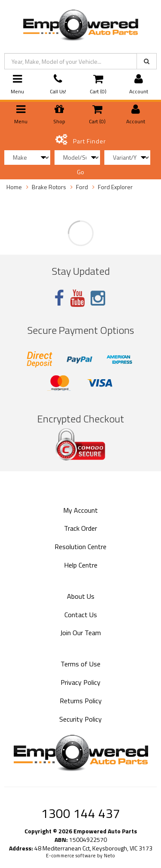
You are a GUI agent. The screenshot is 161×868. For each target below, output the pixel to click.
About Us (81, 596)
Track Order (80, 528)
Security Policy (80, 719)
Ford (82, 187)
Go (80, 172)
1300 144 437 (81, 813)
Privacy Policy (80, 682)
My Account (80, 510)
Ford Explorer (115, 187)
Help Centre (81, 565)
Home (14, 187)
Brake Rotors (49, 187)
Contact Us (81, 615)
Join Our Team (80, 633)
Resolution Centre (80, 547)
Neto (109, 856)
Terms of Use (80, 664)
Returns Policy (81, 701)
